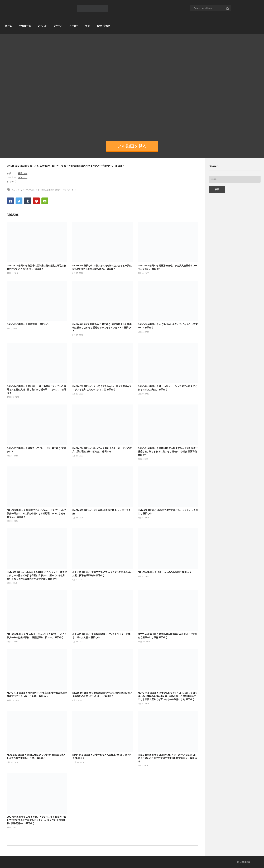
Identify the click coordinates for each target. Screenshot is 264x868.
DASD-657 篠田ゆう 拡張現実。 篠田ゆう (28, 324)
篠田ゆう (23, 173)
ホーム (9, 26)
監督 (88, 26)
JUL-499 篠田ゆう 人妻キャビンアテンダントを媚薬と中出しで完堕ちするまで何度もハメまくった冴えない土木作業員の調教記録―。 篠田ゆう (37, 820)
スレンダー (16, 190)
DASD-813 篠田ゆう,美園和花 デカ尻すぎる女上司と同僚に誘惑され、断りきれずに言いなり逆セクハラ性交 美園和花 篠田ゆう (168, 452)
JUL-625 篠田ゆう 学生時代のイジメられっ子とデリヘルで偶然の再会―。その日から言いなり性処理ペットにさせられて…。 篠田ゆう (37, 513)
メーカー (74, 26)
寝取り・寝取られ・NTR (66, 190)
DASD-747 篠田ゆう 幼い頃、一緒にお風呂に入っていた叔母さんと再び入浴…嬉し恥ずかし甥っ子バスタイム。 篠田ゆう (37, 390)
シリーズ (58, 26)
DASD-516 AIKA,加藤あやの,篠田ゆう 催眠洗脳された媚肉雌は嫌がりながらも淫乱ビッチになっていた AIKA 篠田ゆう (102, 328)
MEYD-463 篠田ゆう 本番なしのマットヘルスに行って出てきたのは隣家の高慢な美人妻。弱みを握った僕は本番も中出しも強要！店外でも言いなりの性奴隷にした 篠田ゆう (168, 696)
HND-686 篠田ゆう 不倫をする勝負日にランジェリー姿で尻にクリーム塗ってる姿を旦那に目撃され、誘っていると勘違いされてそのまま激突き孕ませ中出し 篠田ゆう (37, 575)
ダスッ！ (23, 177)
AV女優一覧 (25, 26)
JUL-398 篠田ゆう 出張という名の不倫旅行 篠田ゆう (165, 572)
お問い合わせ (103, 26)
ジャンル (42, 26)
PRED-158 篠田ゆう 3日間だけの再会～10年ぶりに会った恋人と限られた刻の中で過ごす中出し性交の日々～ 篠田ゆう (167, 758)
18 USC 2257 (243, 862)
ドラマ (25, 190)
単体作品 (50, 190)
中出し (32, 190)
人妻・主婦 (40, 190)
